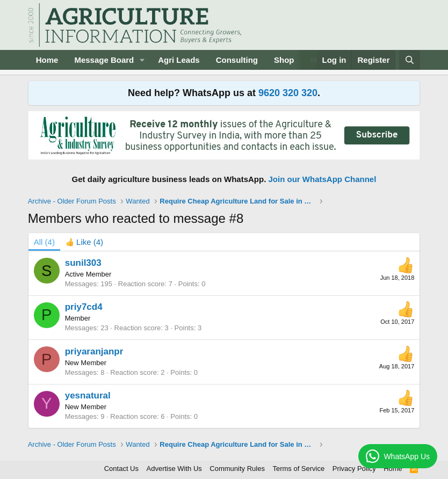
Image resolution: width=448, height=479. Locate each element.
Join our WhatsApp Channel (323, 179)
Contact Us (121, 469)
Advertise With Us (174, 469)
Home (47, 60)
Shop (284, 60)
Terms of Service (298, 469)
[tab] (84, 242)
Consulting (237, 60)
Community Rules (237, 469)
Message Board (104, 60)
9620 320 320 (288, 93)
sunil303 (83, 263)
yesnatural (88, 395)
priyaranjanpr (94, 351)
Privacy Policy (354, 469)
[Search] (410, 60)
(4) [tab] (44, 242)
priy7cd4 (84, 307)
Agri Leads (179, 60)
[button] (142, 60)
